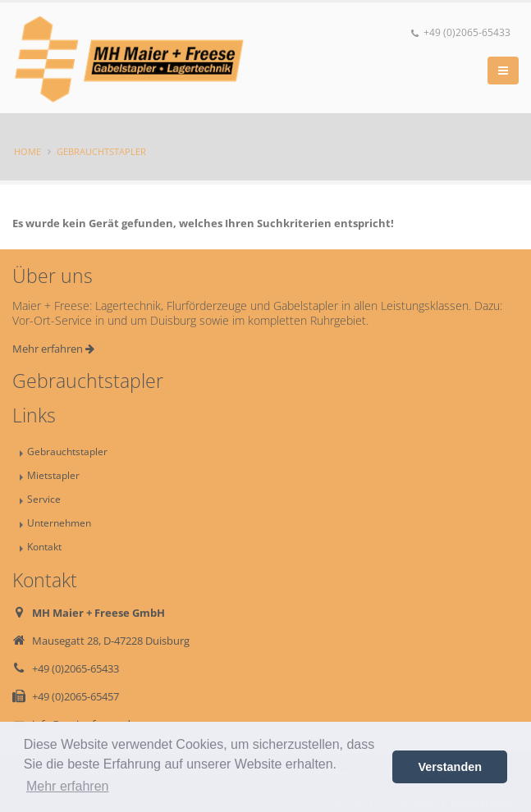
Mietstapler (53, 475)
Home (27, 151)
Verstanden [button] (450, 767)
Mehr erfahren (53, 349)
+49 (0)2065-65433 (461, 32)
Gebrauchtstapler (101, 151)
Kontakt (44, 546)
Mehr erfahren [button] (68, 786)
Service (44, 499)
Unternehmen (59, 522)
